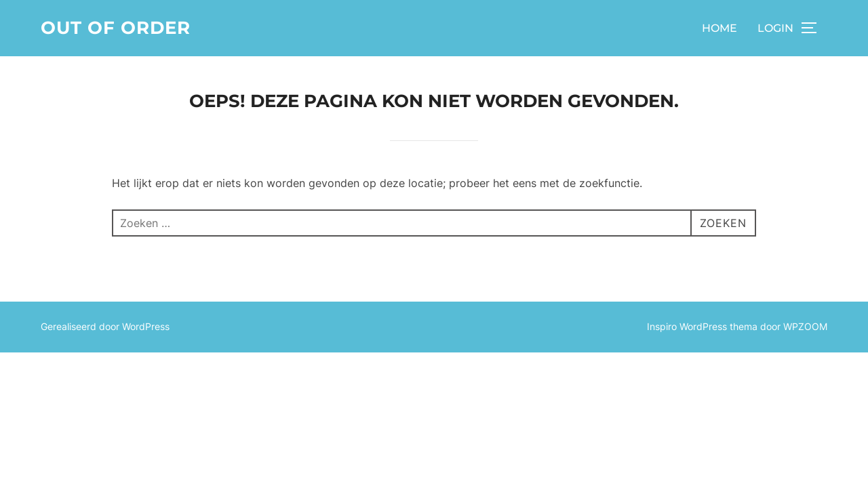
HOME (719, 28)
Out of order (116, 28)
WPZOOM (805, 326)
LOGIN (775, 28)
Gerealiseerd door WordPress (105, 326)
